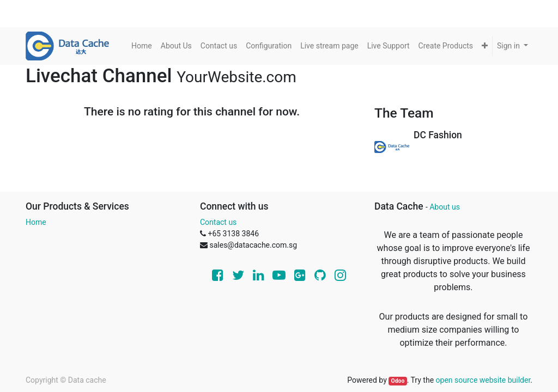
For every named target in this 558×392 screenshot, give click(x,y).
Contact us (218, 222)
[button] (485, 46)
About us (445, 207)
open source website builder (483, 380)
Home (36, 222)
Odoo (398, 381)
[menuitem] (142, 46)
